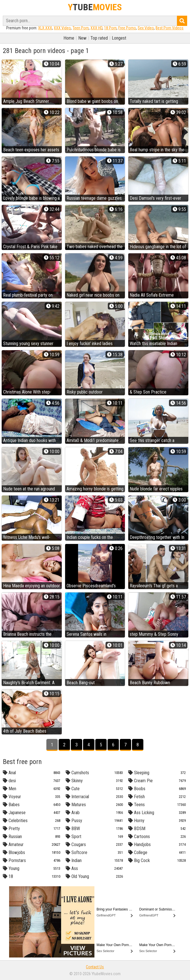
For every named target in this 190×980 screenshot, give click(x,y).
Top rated (99, 38)
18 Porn (110, 28)
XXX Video (62, 28)
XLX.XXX (45, 28)
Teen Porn (81, 28)
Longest (119, 38)
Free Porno (127, 28)
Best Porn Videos (170, 28)
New (82, 38)
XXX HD (96, 28)
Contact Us (95, 967)
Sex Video (146, 28)
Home (69, 38)
